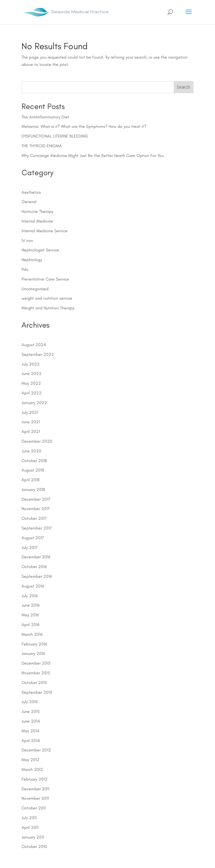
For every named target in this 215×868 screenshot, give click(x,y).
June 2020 (31, 451)
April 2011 (30, 827)
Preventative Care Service (45, 279)
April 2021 (31, 432)
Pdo (25, 269)
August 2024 (34, 345)
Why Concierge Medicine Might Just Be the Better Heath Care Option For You (93, 156)
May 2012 (30, 760)
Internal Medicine (37, 221)
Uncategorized (35, 289)
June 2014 (31, 721)
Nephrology (32, 260)
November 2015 (36, 673)
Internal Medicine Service (45, 231)
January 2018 (33, 490)
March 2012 (32, 769)
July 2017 (30, 548)
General (29, 202)
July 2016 (30, 596)
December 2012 (36, 750)
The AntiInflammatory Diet (45, 117)
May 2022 (31, 383)
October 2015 (34, 683)
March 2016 (32, 634)
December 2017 (36, 499)
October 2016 (34, 567)
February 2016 (34, 644)
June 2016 (30, 605)
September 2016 (37, 576)
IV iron (27, 241)
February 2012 (35, 779)
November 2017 (36, 509)
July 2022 (31, 364)
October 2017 (34, 518)
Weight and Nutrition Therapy (48, 308)
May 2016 (30, 615)
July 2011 (29, 818)
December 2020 (37, 441)
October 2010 (34, 847)
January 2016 (33, 654)
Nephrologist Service (40, 250)
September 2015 (37, 692)
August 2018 (33, 470)
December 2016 (36, 557)
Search (183, 87)
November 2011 (35, 798)
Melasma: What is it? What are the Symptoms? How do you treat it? (84, 126)
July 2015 (30, 702)
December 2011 (35, 789)
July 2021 (30, 412)
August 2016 (33, 586)
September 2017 (37, 528)
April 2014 (31, 741)
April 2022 (32, 393)
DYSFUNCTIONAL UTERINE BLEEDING (55, 136)
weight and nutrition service (47, 298)
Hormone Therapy (37, 211)
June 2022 (32, 374)
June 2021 (31, 422)
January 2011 (33, 837)
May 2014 (30, 731)
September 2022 (38, 354)
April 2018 (30, 480)
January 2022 (34, 403)
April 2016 (30, 625)
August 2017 (33, 538)
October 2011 (34, 808)
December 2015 (36, 663)
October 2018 (34, 461)
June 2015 (31, 711)
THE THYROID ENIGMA (42, 146)
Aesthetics (31, 192)
